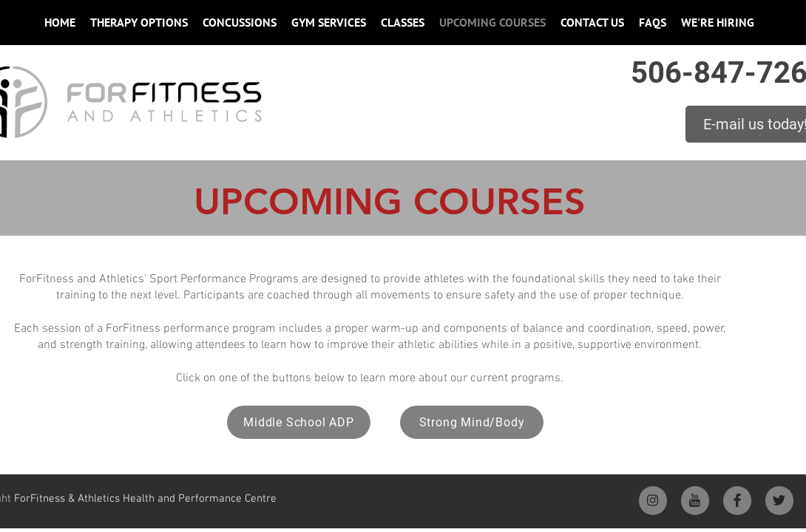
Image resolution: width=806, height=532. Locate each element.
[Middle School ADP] (299, 422)
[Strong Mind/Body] (472, 422)
